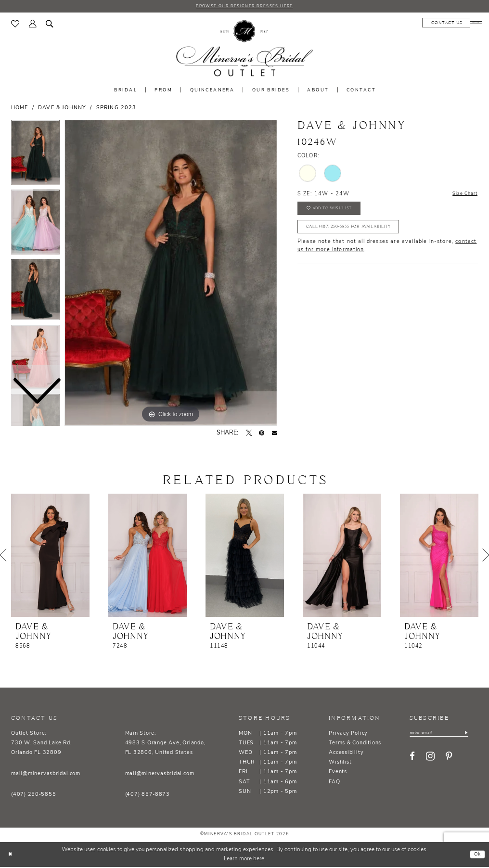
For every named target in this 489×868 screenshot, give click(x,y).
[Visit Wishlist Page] (16, 25)
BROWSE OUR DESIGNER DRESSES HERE (244, 6)
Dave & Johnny (62, 109)
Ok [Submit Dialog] (476, 855)
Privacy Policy (348, 734)
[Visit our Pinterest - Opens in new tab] (449, 759)
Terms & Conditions (355, 744)
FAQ (334, 783)
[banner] (244, 50)
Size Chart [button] (463, 196)
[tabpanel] (171, 274)
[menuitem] (16, 25)
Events (338, 773)
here (259, 860)
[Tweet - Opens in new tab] (249, 434)
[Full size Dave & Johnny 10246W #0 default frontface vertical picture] (171, 274)
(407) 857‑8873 (148, 796)
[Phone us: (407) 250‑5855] (456, 24)
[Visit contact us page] (406, 24)
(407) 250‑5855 (33, 796)
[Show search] (50, 25)
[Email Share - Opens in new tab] (275, 434)
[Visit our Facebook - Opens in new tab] (412, 759)
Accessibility (346, 754)
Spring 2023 (116, 109)
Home (20, 109)
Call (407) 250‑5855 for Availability (356, 234)
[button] (33, 25)
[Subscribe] (476, 734)
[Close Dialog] (11, 855)
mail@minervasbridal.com (46, 774)
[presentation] (50, 556)
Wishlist (340, 763)
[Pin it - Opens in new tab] (262, 434)
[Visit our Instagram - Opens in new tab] (430, 759)
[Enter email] (444, 734)
